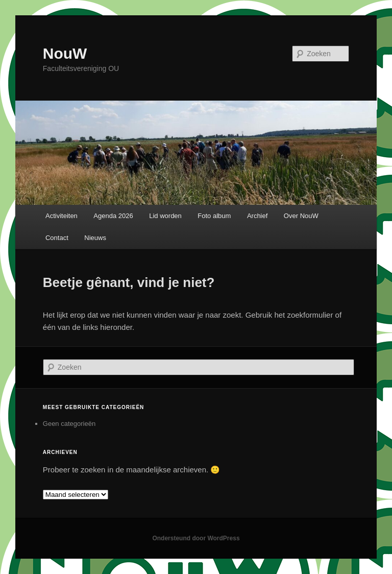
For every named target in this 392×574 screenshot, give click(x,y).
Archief (257, 216)
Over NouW (301, 216)
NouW (65, 53)
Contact (57, 238)
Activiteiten (62, 216)
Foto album (214, 216)
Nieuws (95, 238)
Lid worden (165, 216)
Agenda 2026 (113, 216)
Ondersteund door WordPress (196, 538)
